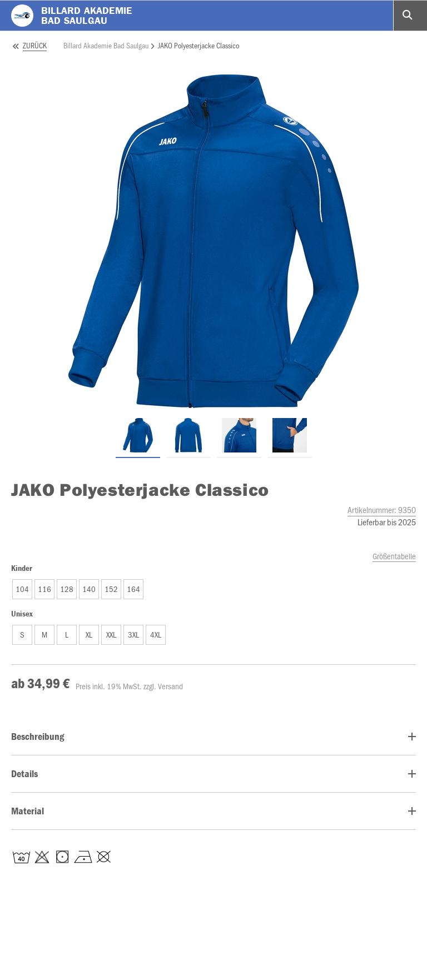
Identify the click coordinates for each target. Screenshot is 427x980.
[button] (22, 589)
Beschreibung (38, 736)
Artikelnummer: (382, 509)
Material (28, 811)
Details (24, 773)
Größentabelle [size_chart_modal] (394, 556)
